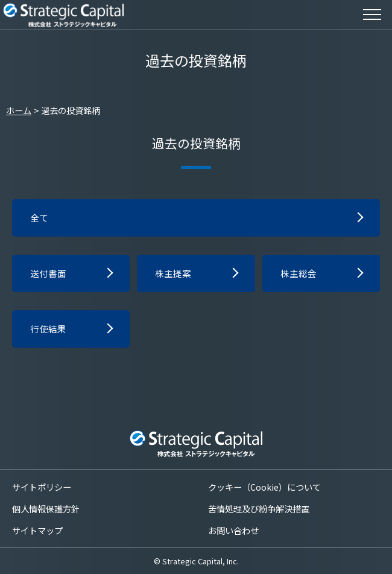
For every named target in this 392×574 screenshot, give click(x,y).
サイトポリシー (42, 486)
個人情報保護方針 (46, 508)
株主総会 (300, 275)
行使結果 (49, 332)
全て (40, 218)
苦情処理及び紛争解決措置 (259, 508)
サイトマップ (37, 530)
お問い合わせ (233, 530)
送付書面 (49, 275)
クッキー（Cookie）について (264, 486)
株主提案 (174, 275)
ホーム (19, 110)
